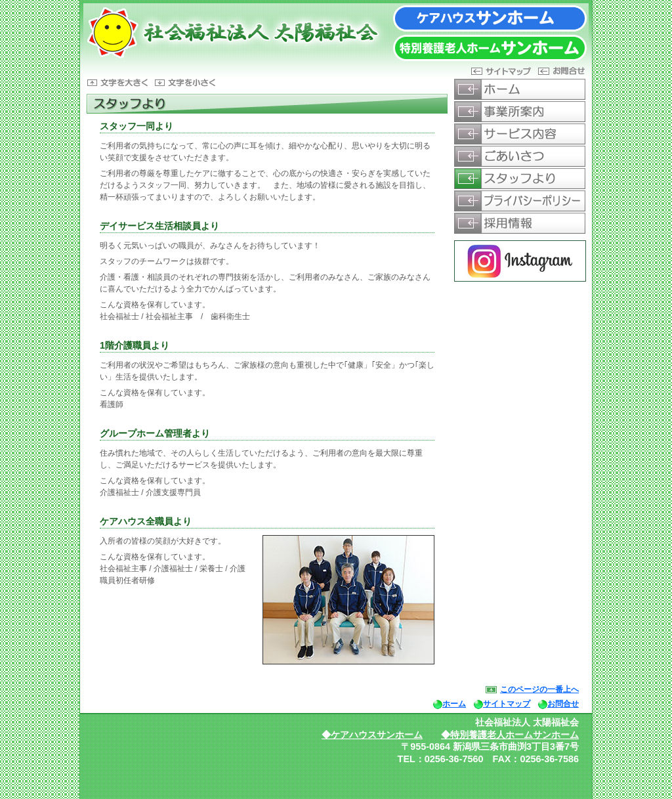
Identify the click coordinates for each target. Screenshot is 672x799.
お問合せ (563, 704)
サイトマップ (507, 704)
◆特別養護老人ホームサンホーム (510, 735)
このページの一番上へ (539, 689)
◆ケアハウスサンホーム (372, 735)
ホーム (454, 704)
